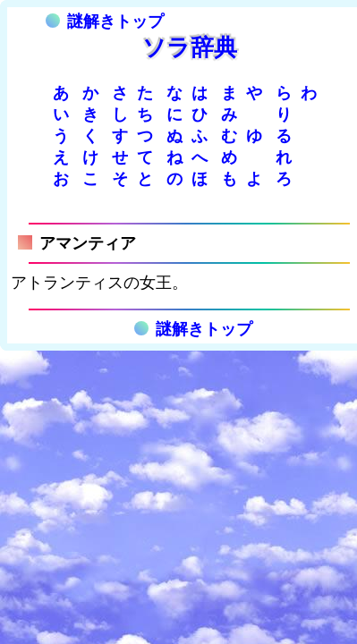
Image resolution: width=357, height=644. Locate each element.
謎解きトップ (105, 21)
